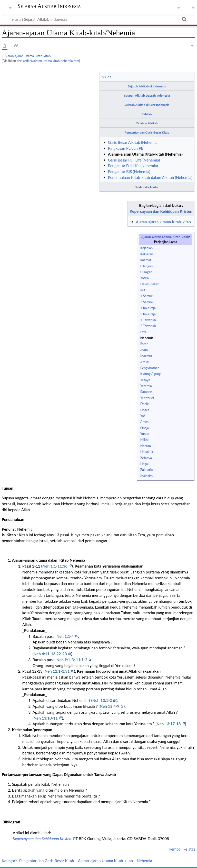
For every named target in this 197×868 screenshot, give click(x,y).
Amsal (145, 362)
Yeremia (146, 386)
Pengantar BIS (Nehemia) (129, 171)
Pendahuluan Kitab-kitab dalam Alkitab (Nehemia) (150, 177)
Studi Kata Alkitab (147, 187)
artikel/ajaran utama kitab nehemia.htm (51, 61)
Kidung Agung (150, 374)
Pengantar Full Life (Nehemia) (133, 166)
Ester (144, 344)
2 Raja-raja (148, 314)
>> (110, 77)
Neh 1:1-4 (66, 636)
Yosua (145, 278)
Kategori (9, 861)
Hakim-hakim (150, 284)
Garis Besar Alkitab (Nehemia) (133, 142)
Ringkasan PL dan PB (126, 148)
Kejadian (146, 248)
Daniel (145, 404)
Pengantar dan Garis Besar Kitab (147, 132)
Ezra (143, 332)
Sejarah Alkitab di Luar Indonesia (147, 105)
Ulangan (146, 272)
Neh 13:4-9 (110, 706)
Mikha (145, 440)
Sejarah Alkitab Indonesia (49, 6)
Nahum (146, 446)
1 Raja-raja (148, 308)
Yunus (145, 434)
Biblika (147, 114)
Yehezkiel (147, 398)
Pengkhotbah (150, 368)
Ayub (144, 350)
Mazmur (146, 356)
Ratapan (146, 392)
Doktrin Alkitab (147, 123)
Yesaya (145, 380)
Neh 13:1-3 (103, 700)
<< (104, 77)
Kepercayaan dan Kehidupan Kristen (161, 211)
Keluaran (147, 254)
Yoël (143, 416)
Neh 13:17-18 (169, 724)
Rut (143, 290)
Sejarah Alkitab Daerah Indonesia (147, 95)
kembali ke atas (182, 849)
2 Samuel (147, 302)
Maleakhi (147, 476)
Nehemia (147, 338)
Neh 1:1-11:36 (55, 566)
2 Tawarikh (148, 326)
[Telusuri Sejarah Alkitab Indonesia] (98, 19)
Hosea (145, 410)
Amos (144, 422)
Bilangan (146, 266)
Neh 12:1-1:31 (58, 671)
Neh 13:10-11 (46, 718)
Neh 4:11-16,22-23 (51, 654)
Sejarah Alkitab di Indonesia (147, 86)
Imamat (146, 260)
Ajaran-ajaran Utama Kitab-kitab (28, 56)
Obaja (145, 428)
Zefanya (146, 458)
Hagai (144, 464)
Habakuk (147, 452)
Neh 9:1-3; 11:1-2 (72, 660)
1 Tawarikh (148, 320)
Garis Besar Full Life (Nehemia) (134, 160)
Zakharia (147, 470)
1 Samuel (147, 296)
